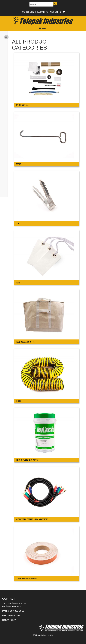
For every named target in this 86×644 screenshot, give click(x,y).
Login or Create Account (35, 12)
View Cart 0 (57, 12)
